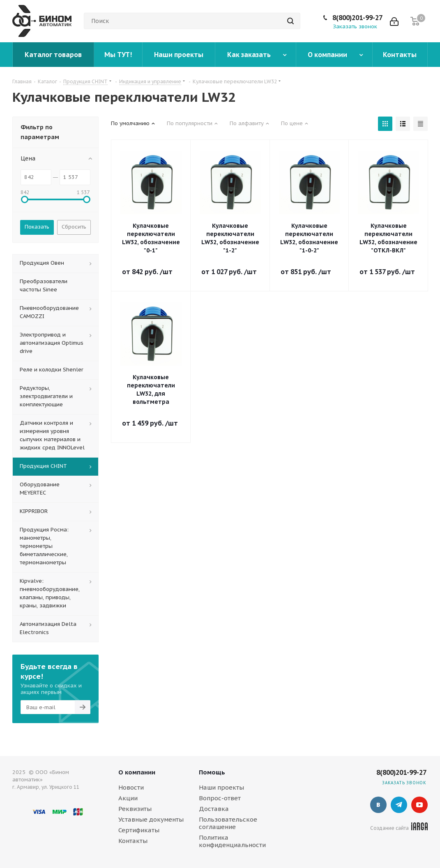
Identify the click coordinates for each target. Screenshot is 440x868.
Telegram (399, 805)
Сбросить (74, 227)
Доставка (214, 809)
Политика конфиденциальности (232, 841)
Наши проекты (221, 787)
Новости (131, 787)
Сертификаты (139, 830)
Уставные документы (151, 819)
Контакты (133, 841)
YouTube (419, 805)
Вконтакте (378, 805)
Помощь (212, 772)
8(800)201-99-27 (357, 18)
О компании (137, 772)
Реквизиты (135, 809)
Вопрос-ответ (220, 798)
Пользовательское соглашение (228, 823)
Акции (128, 798)
